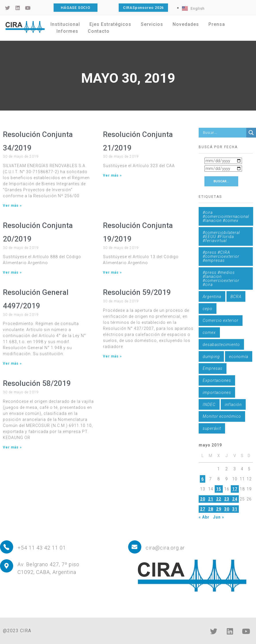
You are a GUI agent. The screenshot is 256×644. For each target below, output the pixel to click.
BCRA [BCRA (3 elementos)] (236, 297)
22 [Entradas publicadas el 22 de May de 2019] (219, 499)
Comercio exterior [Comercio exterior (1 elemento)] (221, 320)
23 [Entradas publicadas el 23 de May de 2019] (227, 499)
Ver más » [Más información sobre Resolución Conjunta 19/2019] (112, 272)
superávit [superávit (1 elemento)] (212, 428)
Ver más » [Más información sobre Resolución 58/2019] (12, 447)
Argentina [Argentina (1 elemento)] (212, 297)
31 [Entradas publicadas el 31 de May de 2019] (235, 509)
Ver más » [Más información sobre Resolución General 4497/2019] (12, 363)
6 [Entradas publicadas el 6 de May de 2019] (203, 479)
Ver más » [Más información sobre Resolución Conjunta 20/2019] (12, 272)
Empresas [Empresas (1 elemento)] (213, 368)
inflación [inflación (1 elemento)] (233, 405)
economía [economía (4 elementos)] (239, 357)
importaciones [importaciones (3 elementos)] (217, 392)
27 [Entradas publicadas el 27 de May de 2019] (203, 509)
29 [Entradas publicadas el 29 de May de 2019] (219, 509)
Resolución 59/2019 (137, 292)
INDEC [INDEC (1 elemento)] (209, 405)
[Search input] (224, 133)
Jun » (219, 517)
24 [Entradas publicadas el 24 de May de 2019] (235, 499)
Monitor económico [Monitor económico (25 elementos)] (222, 416)
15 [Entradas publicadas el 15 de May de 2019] (219, 489)
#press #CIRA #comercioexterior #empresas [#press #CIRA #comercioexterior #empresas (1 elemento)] (221, 256)
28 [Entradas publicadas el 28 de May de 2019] (211, 509)
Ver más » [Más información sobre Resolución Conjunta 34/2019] (12, 206)
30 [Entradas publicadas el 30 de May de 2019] (227, 509)
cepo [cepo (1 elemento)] (208, 309)
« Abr (204, 517)
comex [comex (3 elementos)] (209, 332)
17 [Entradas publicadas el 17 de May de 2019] (235, 489)
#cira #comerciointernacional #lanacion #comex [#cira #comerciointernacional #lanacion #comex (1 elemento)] (226, 216)
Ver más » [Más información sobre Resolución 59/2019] (112, 356)
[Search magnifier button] (251, 133)
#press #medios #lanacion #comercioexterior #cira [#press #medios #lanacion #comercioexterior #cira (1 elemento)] (221, 279)
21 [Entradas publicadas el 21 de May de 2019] (211, 499)
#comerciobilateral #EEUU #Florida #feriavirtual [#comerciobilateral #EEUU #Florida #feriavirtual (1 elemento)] (221, 237)
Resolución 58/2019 (37, 383)
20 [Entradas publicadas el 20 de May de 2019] (203, 499)
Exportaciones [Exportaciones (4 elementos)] (217, 380)
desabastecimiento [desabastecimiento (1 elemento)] (221, 345)
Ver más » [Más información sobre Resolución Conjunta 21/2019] (112, 175)
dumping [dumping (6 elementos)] (211, 357)
